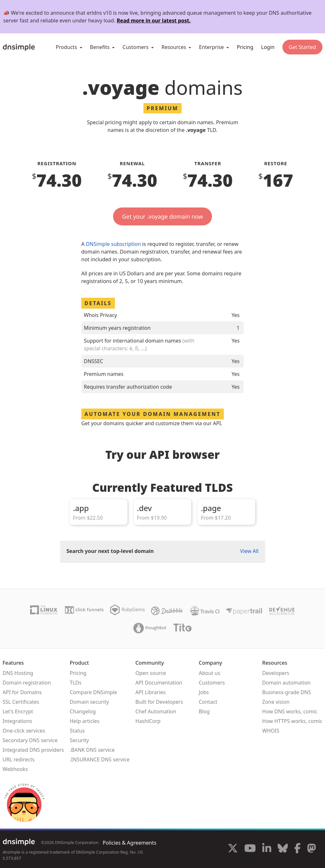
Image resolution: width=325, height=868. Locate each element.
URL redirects (19, 759)
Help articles (85, 721)
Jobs (204, 692)
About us (210, 673)
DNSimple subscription (113, 244)
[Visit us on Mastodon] (312, 849)
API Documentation (159, 683)
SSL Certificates (21, 702)
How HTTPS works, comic (292, 721)
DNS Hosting (18, 673)
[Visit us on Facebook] (297, 849)
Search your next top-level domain (110, 551)
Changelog (83, 711)
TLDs (76, 683)
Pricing (245, 47)
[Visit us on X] (233, 849)
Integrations (17, 721)
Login (268, 47)
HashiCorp (148, 721)
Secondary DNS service (30, 740)
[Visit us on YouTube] (250, 849)
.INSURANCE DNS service (100, 759)
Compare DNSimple (93, 692)
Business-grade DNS (287, 692)
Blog (204, 711)
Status (77, 731)
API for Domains (22, 692)
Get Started (302, 47)
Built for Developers (159, 702)
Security (79, 740)
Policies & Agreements (129, 843)
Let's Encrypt (18, 711)
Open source (151, 673)
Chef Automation (156, 711)
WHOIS (271, 731)
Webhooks (15, 769)
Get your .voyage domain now (162, 216)
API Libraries (151, 692)
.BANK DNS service (92, 750)
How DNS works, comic (290, 711)
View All (249, 551)
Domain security (89, 702)
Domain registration (27, 683)
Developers (276, 673)
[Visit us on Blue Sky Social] (283, 849)
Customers (212, 683)
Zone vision (276, 702)
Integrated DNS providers (33, 750)
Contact (208, 702)
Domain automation (286, 683)
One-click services (24, 731)
